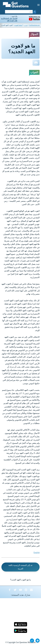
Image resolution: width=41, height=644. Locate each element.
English (37, 553)
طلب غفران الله (12, 21)
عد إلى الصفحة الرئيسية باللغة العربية (20, 567)
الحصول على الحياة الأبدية (9, 19)
